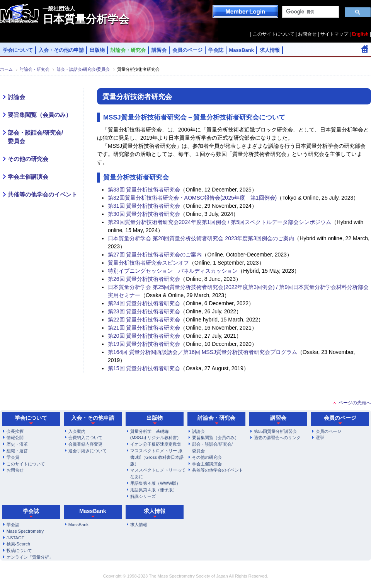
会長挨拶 (15, 431)
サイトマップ (334, 34)
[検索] (310, 12)
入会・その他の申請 (61, 50)
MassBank (242, 50)
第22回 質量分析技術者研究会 (144, 320)
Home (365, 49)
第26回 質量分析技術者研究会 (144, 279)
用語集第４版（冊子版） (154, 490)
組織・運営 (17, 451)
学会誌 (216, 50)
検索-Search (18, 544)
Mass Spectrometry (25, 531)
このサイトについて (274, 34)
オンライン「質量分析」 (30, 557)
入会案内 (77, 431)
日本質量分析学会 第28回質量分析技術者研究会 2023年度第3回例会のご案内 (201, 238)
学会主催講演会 (28, 177)
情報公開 (15, 438)
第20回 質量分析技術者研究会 (144, 336)
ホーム (6, 69)
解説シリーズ (143, 496)
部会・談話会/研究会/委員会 (83, 69)
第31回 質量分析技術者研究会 (144, 206)
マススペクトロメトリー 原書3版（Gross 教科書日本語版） (157, 457)
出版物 (97, 50)
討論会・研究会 (128, 50)
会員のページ (187, 50)
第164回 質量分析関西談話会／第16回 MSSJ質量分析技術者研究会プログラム (203, 352)
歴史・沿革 (17, 444)
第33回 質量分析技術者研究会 (144, 190)
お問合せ (307, 34)
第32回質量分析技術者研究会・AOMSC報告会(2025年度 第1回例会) (192, 198)
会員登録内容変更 (85, 444)
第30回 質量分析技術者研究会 (144, 214)
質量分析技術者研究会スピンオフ (148, 263)
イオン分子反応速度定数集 (156, 444)
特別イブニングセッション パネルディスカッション (173, 271)
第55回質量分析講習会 (275, 431)
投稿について (19, 550)
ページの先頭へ (355, 403)
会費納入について (85, 438)
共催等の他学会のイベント (43, 195)
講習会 (159, 50)
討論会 (16, 97)
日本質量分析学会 (86, 15)
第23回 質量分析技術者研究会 (144, 311)
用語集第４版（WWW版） (156, 483)
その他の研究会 (28, 159)
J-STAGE (15, 538)
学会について (18, 50)
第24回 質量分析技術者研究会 (144, 303)
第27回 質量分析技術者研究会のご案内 (155, 255)
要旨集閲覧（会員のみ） (40, 115)
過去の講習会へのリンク (277, 438)
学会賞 (13, 457)
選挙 (320, 438)
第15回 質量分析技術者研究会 (144, 368)
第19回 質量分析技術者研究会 (144, 344)
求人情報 (270, 50)
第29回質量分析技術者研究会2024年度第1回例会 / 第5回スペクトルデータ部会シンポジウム (220, 222)
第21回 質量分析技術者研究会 (144, 328)
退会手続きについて (88, 451)
